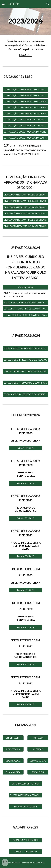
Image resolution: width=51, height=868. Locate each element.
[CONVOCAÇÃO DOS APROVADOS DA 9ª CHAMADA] (26, 132)
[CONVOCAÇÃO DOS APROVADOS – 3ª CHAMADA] (26, 95)
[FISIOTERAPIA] (13, 749)
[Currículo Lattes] (26, 287)
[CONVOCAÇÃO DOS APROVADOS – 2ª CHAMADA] (26, 89)
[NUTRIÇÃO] (38, 749)
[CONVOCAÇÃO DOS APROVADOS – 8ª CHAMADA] (26, 126)
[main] (26, 21)
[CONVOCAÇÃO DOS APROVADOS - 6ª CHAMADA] (26, 114)
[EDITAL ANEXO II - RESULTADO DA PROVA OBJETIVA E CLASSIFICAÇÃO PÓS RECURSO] (26, 360)
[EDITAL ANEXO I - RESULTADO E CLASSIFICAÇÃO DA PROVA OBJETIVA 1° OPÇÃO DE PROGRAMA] (26, 383)
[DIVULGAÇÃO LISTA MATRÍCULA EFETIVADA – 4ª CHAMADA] (26, 214)
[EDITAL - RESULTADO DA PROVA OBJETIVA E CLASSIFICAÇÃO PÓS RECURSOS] (26, 315)
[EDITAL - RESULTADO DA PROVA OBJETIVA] (26, 371)
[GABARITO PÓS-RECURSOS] (25, 840)
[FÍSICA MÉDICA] (13, 772)
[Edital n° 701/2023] (25, 448)
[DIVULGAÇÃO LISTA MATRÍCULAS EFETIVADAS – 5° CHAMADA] (26, 220)
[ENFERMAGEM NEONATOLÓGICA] (25, 795)
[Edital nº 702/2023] (25, 483)
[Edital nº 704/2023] (25, 556)
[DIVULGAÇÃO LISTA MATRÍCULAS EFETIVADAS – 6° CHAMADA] (26, 226)
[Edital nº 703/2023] (25, 664)
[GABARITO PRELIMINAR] (25, 851)
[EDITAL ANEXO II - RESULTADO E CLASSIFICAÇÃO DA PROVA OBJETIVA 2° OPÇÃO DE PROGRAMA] (26, 394)
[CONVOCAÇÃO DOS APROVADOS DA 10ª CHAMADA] (26, 138)
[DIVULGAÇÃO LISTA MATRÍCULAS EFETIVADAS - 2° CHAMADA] (26, 201)
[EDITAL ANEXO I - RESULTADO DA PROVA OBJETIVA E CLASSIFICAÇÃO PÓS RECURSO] (26, 348)
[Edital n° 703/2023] (25, 518)
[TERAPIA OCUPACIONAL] (25, 807)
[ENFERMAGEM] (13, 738)
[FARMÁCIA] (38, 738)
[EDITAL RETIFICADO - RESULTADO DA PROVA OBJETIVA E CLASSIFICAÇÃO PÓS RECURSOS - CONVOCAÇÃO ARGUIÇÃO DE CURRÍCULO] (26, 309)
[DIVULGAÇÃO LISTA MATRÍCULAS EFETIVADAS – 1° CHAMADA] (26, 195)
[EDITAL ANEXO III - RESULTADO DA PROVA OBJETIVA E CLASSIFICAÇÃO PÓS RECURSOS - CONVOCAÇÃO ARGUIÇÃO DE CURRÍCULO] (26, 302)
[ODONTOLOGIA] (13, 761)
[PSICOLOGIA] (38, 772)
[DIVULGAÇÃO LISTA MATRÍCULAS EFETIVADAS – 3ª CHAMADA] (26, 207)
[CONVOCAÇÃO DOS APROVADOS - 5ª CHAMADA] (26, 107)
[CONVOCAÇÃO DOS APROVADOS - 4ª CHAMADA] (26, 101)
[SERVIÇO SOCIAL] (38, 761)
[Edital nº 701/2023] (25, 590)
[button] (3, 4)
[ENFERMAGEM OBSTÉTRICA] (25, 784)
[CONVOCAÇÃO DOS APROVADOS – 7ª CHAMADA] (26, 120)
